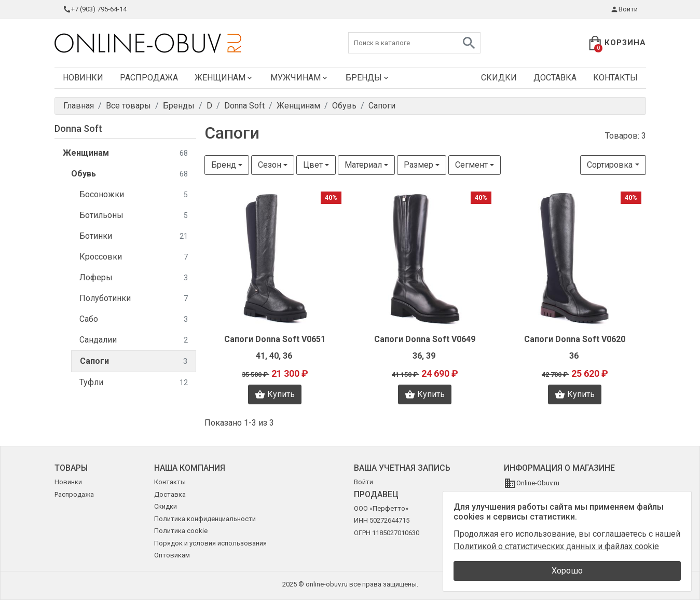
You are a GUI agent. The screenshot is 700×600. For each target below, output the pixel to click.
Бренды (368, 78)
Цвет (313, 165)
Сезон (270, 165)
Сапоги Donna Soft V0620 (575, 339)
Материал (363, 165)
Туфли (134, 383)
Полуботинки (134, 299)
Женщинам (224, 78)
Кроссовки (134, 257)
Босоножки (134, 195)
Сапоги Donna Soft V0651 (275, 339)
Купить (275, 394)
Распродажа (149, 78)
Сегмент (471, 165)
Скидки (499, 78)
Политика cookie (181, 531)
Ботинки (134, 236)
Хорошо (567, 571)
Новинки (83, 78)
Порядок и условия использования (210, 543)
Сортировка (610, 165)
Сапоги (134, 362)
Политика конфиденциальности (205, 519)
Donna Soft (78, 128)
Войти (624, 9)
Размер (418, 165)
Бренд (224, 165)
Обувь (129, 174)
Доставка (555, 78)
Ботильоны (134, 216)
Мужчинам (300, 78)
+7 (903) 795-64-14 (95, 9)
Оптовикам (172, 555)
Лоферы (134, 278)
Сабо (134, 319)
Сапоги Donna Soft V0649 (425, 339)
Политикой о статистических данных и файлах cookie (556, 546)
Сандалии (134, 340)
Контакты (615, 78)
